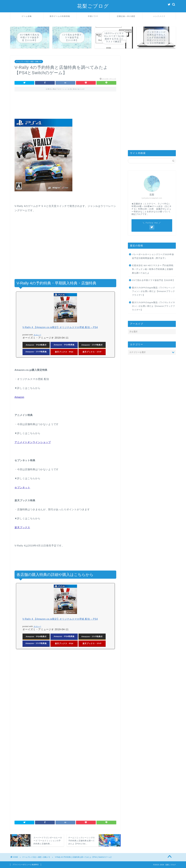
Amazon (19, 397)
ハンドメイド (159, 16)
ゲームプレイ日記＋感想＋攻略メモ (29, 62)
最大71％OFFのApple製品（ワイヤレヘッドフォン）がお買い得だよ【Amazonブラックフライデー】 (154, 291)
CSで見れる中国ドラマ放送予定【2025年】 (153, 280)
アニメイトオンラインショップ (33, 442)
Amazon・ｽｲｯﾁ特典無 (36, 352)
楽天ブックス (22, 527)
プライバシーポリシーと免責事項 (26, 865)
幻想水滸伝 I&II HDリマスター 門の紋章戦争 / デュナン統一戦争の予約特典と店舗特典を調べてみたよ (153, 269)
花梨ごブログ (93, 6)
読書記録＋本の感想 (126, 16)
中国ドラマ (93, 16)
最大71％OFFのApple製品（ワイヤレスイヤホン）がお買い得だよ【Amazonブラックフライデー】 (154, 306)
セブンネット (22, 488)
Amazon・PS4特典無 (64, 345)
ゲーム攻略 (27, 16)
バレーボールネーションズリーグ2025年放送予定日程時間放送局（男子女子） (153, 256)
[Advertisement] (65, 107)
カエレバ (37, 335)
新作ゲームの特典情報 (60, 16)
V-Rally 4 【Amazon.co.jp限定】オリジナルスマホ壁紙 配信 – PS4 (60, 327)
